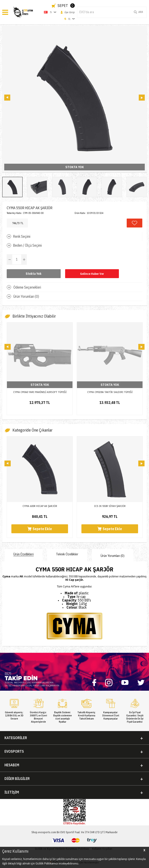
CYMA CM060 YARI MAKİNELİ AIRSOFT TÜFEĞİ (40, 392)
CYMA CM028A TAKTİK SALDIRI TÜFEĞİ (110, 392)
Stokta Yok (34, 274)
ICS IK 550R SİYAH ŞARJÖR (110, 506)
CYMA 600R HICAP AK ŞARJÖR (40, 506)
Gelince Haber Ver (92, 274)
